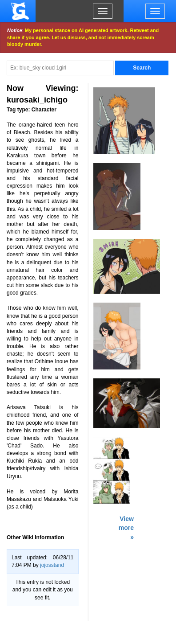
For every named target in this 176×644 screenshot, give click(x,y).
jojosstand (52, 565)
